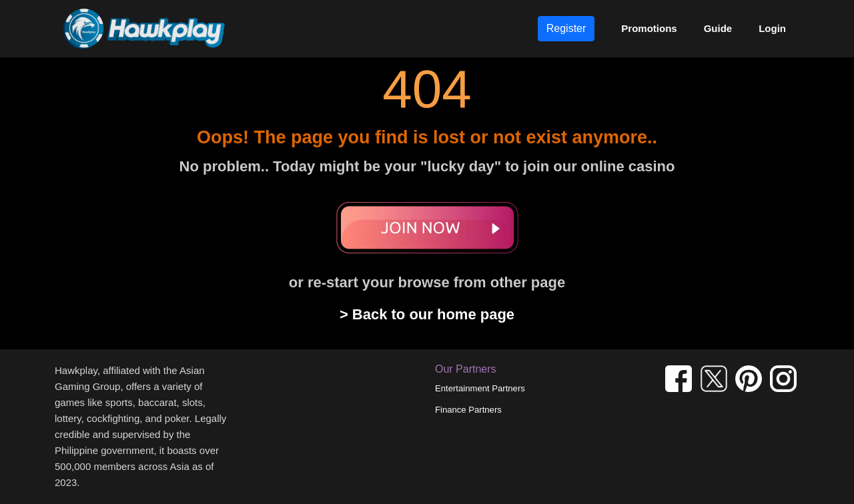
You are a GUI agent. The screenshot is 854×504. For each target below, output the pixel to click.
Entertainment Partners (480, 388)
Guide (718, 28)
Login (772, 28)
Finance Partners (468, 410)
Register (566, 28)
